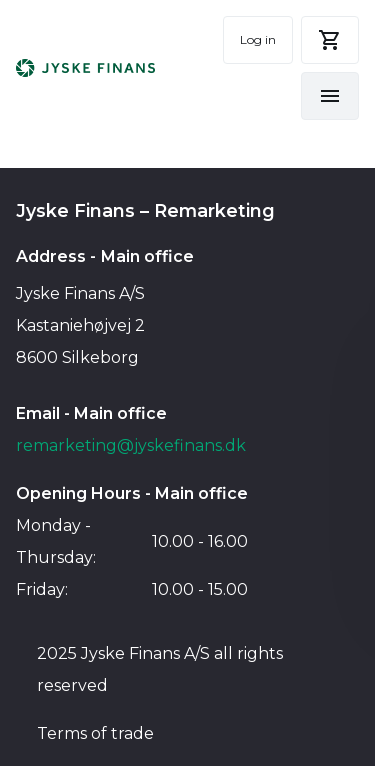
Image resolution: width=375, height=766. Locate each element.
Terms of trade (95, 733)
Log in (258, 39)
